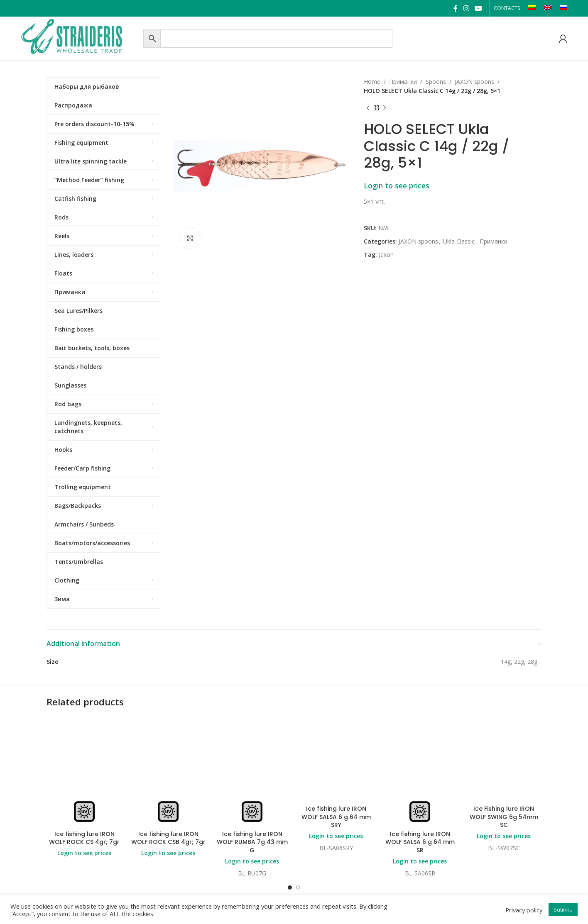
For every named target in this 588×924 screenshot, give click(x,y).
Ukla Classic (459, 241)
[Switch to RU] (563, 8)
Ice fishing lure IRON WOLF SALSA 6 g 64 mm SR (420, 842)
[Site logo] (80, 38)
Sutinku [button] (563, 909)
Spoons (436, 82)
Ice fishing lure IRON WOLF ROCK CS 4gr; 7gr (84, 838)
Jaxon (386, 255)
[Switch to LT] (532, 8)
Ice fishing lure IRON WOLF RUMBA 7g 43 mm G (252, 842)
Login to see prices (397, 185)
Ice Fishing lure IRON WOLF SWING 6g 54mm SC (504, 817)
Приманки (403, 82)
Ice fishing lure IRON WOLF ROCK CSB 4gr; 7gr (168, 838)
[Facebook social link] (456, 8)
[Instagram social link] (466, 8)
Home (372, 82)
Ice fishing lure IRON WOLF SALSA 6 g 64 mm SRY (336, 817)
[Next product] (385, 108)
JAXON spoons (474, 82)
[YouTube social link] (478, 8)
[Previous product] (368, 108)
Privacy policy (524, 910)
